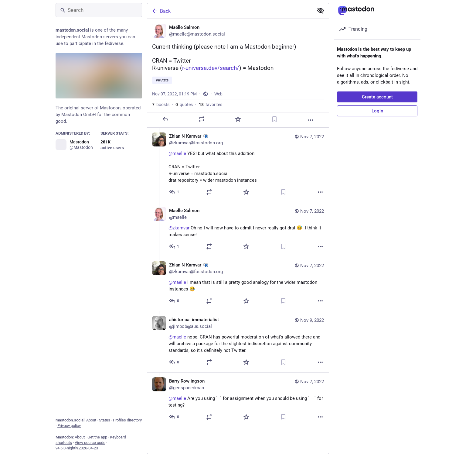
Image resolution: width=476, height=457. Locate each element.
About (91, 420)
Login (377, 111)
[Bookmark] (274, 119)
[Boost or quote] (202, 119)
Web (218, 94)
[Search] (99, 10)
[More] (311, 120)
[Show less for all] (321, 11)
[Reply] (165, 119)
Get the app (97, 437)
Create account (377, 97)
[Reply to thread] (174, 192)
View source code (90, 443)
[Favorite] (238, 119)
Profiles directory (127, 420)
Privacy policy (69, 426)
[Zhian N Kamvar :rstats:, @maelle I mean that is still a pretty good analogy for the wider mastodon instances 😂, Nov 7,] (238, 284)
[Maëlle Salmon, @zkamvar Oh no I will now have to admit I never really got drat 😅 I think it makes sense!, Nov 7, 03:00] (238, 229)
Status (105, 420)
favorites (211, 105)
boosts (161, 105)
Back (161, 11)
